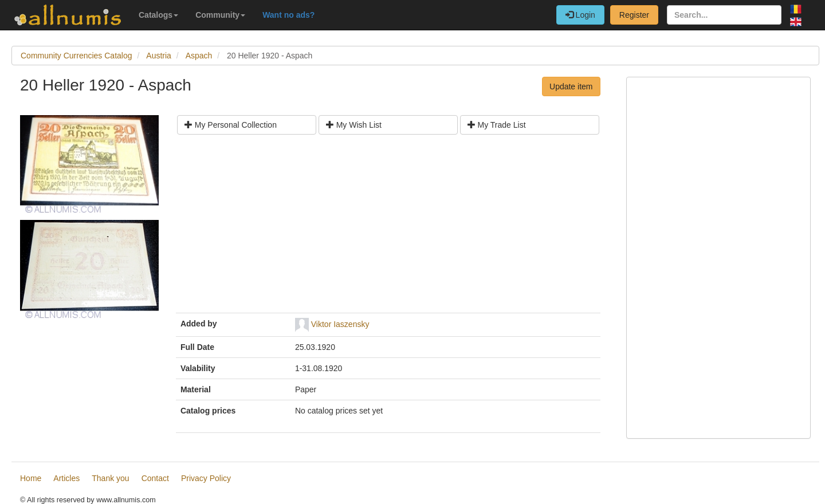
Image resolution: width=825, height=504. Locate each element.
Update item (571, 86)
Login (580, 15)
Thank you (110, 478)
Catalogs (158, 15)
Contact (155, 478)
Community (220, 15)
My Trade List (497, 125)
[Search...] (724, 15)
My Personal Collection (231, 125)
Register (634, 15)
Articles (66, 478)
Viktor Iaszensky (340, 324)
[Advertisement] (388, 228)
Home (31, 478)
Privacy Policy (206, 478)
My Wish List (354, 125)
